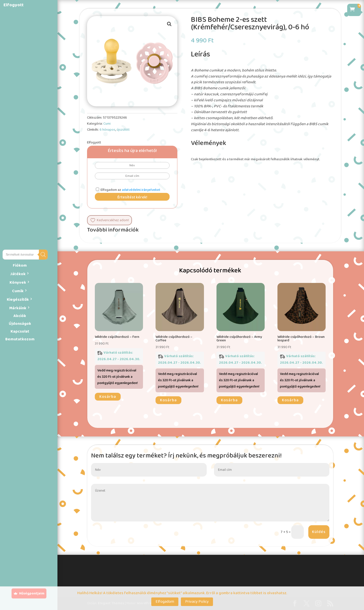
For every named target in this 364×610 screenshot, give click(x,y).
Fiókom (20, 265)
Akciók (20, 316)
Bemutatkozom (20, 339)
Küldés (319, 532)
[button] (169, 24)
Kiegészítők (18, 300)
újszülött (123, 130)
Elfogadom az (128, 190)
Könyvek (18, 283)
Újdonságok (20, 324)
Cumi (107, 124)
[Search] (43, 255)
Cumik (18, 291)
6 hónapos (107, 130)
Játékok (18, 274)
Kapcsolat (20, 331)
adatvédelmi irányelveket (141, 190)
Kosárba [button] (108, 397)
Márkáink (18, 308)
